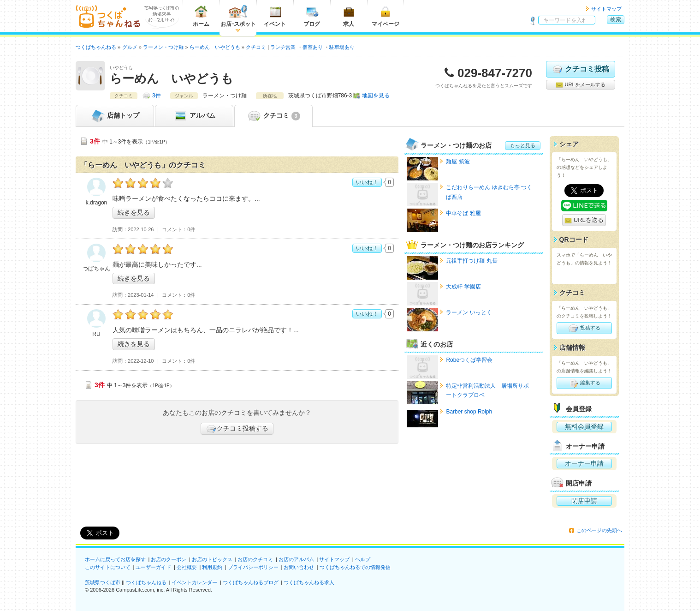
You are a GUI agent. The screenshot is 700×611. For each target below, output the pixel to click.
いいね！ (367, 182)
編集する (584, 383)
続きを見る (134, 212)
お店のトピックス (212, 559)
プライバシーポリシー (253, 567)
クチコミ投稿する (237, 429)
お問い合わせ (299, 567)
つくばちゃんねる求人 (309, 582)
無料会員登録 (584, 426)
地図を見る (376, 96)
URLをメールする (580, 85)
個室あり (313, 47)
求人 (349, 16)
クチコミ (273, 116)
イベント (275, 16)
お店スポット (238, 16)
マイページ (386, 16)
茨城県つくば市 (103, 582)
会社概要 (187, 567)
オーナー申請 (584, 463)
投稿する (584, 328)
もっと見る (523, 145)
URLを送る (584, 220)
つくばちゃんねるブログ (251, 582)
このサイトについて (108, 567)
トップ (115, 116)
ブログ (312, 16)
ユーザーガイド (153, 567)
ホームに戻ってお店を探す (115, 559)
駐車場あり (342, 47)
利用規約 (212, 567)
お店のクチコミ (255, 559)
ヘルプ (363, 559)
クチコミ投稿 (580, 69)
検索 (616, 19)
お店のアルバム (296, 559)
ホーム (201, 16)
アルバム (194, 116)
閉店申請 (584, 501)
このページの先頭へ (599, 530)
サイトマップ (606, 9)
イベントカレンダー (194, 582)
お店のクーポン (169, 559)
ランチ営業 (283, 47)
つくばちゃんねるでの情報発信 (355, 567)
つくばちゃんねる (146, 582)
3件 (157, 96)
